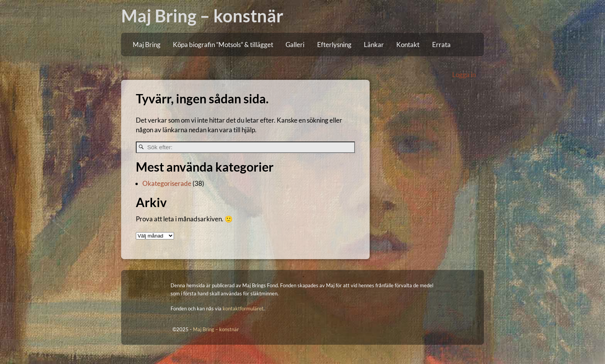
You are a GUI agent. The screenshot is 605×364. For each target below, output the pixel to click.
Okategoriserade (167, 183)
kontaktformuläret (243, 308)
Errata (441, 45)
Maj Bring (147, 45)
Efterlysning (334, 45)
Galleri (295, 45)
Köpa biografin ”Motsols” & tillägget (223, 45)
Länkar (374, 45)
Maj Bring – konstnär (202, 16)
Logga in (464, 75)
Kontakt (408, 45)
